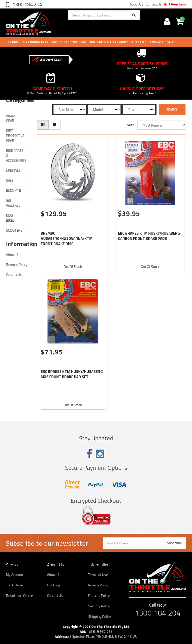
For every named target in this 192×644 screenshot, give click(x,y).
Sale (171, 42)
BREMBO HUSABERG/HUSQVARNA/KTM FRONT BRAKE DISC (67, 239)
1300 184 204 (27, 4)
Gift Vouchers (175, 4)
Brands (13, 42)
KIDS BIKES (10, 218)
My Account (14, 574)
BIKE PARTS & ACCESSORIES (109, 42)
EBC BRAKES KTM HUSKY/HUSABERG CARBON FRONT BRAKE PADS (149, 236)
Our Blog (53, 585)
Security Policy (99, 606)
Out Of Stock (73, 266)
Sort (130, 125)
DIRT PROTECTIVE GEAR (69, 42)
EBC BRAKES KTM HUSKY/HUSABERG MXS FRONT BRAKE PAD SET (72, 374)
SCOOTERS (14, 230)
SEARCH (172, 109)
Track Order (15, 585)
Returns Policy (17, 264)
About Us (136, 4)
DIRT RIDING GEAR (35, 42)
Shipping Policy (100, 616)
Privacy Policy (98, 585)
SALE (10, 180)
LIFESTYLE (139, 42)
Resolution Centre (19, 595)
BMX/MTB (157, 42)
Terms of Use (98, 574)
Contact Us (154, 4)
